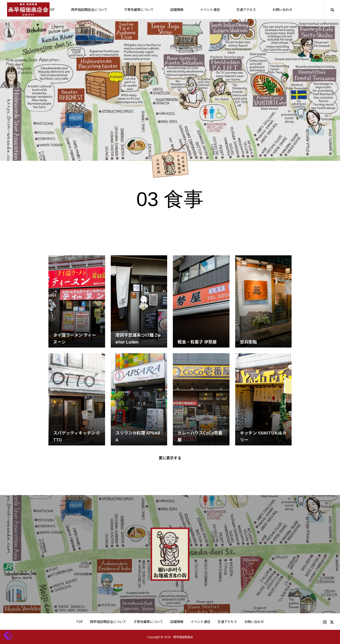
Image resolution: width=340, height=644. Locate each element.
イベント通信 (210, 9)
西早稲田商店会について (89, 9)
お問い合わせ (282, 9)
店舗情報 (177, 9)
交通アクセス (246, 9)
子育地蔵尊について (139, 9)
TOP (51, 9)
